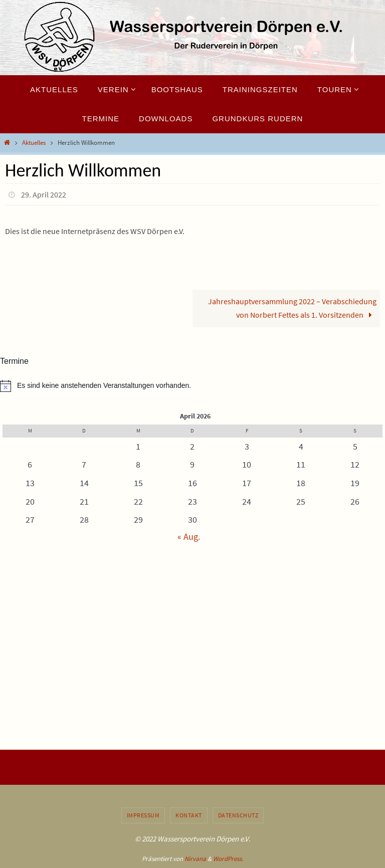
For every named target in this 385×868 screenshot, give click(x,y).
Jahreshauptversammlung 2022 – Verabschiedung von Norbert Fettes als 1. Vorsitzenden (292, 308)
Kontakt (189, 815)
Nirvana (195, 859)
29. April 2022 (44, 194)
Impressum (143, 815)
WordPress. (228, 859)
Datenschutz (238, 815)
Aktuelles (34, 143)
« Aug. (189, 536)
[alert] (192, 386)
